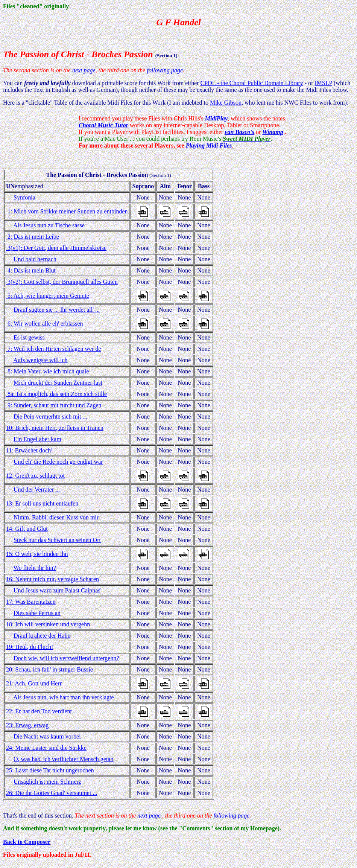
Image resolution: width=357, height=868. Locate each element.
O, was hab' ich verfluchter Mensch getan (63, 759)
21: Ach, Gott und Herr (34, 683)
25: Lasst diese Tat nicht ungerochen (50, 770)
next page (84, 70)
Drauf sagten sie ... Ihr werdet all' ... (57, 310)
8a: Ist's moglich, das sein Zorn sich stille (56, 394)
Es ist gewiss (29, 337)
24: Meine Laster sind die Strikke (46, 748)
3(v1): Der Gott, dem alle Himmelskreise (56, 248)
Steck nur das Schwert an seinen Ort (57, 540)
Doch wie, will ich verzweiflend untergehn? (66, 658)
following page (165, 70)
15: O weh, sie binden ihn (37, 554)
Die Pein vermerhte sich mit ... (50, 416)
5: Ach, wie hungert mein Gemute (48, 296)
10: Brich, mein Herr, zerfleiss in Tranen (55, 428)
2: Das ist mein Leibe (33, 237)
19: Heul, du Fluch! (30, 647)
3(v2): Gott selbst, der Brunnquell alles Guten (62, 282)
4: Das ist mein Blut (31, 270)
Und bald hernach (35, 259)
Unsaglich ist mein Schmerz (47, 782)
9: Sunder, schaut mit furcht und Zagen (54, 405)
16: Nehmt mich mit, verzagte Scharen (52, 579)
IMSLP (323, 83)
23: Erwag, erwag (27, 725)
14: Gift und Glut (27, 529)
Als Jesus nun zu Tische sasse (49, 225)
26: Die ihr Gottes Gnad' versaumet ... (52, 793)
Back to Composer (27, 842)
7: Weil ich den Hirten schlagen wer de (54, 349)
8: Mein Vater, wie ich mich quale (47, 371)
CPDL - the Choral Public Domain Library (252, 83)
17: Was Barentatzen (31, 602)
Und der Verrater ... (37, 490)
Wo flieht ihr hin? (35, 568)
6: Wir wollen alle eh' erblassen (45, 324)
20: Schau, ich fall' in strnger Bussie (49, 669)
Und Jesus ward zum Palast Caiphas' (58, 590)
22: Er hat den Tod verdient (39, 711)
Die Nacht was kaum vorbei (47, 736)
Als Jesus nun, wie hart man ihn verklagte (64, 697)
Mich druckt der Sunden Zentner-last (58, 383)
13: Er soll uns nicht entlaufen (42, 503)
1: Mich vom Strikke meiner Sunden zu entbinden (67, 211)
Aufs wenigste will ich (40, 360)
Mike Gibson (226, 103)
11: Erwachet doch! (30, 450)
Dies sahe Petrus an (37, 613)
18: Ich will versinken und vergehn (48, 624)
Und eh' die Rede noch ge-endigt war (58, 462)
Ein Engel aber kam (37, 439)
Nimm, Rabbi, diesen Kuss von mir (56, 517)
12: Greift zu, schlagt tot (35, 476)
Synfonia (24, 197)
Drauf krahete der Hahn (42, 636)
